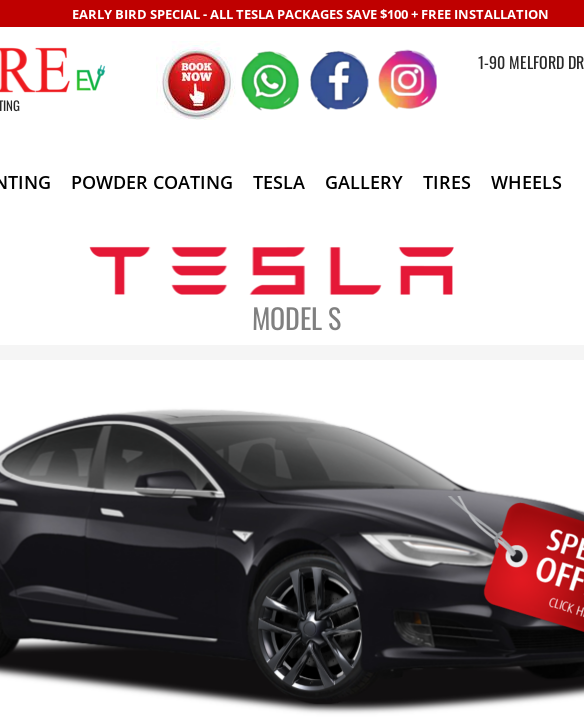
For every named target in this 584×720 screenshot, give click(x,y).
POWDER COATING (152, 182)
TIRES (447, 182)
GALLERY (364, 182)
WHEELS (526, 182)
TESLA (279, 182)
